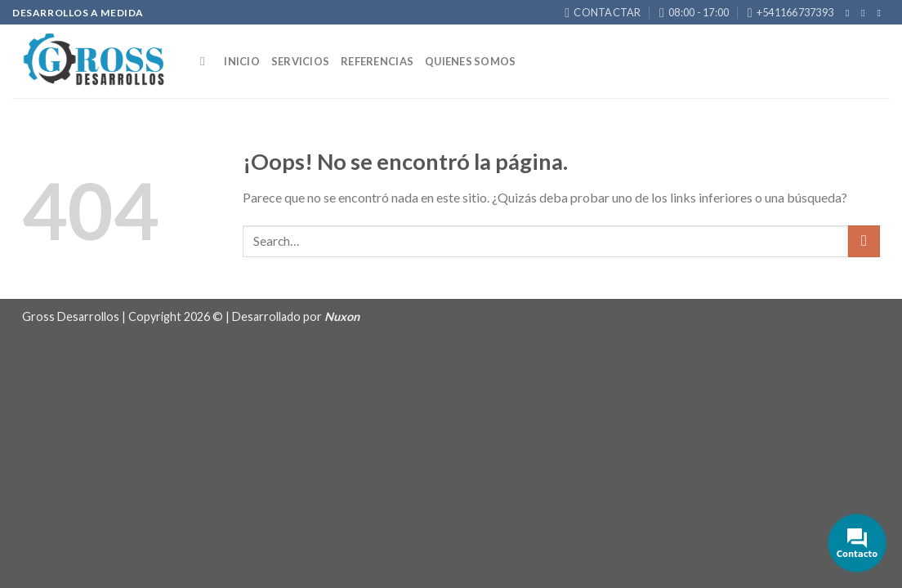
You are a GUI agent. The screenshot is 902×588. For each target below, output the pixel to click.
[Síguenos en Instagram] (866, 13)
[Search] (206, 61)
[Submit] (864, 241)
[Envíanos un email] (882, 13)
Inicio (242, 61)
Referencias (377, 61)
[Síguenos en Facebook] (851, 13)
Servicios (300, 61)
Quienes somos (470, 61)
